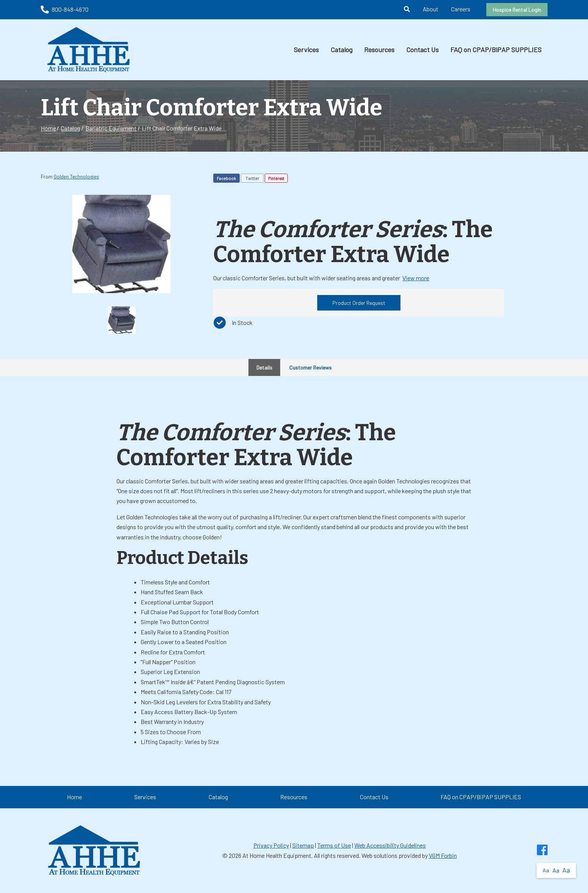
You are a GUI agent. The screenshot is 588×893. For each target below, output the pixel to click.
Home (48, 128)
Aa (546, 870)
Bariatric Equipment (111, 128)
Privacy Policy (271, 845)
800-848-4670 (65, 9)
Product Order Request (359, 303)
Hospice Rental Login (517, 10)
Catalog (341, 50)
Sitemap (303, 845)
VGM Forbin (443, 855)
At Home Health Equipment (277, 855)
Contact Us (422, 50)
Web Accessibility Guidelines (390, 845)
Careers (461, 9)
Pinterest (276, 178)
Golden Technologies (76, 177)
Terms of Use (334, 845)
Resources (379, 50)
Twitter (252, 178)
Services (306, 50)
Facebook (226, 178)
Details (264, 367)
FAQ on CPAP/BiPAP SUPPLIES (496, 50)
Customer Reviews (310, 367)
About (431, 9)
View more (416, 278)
